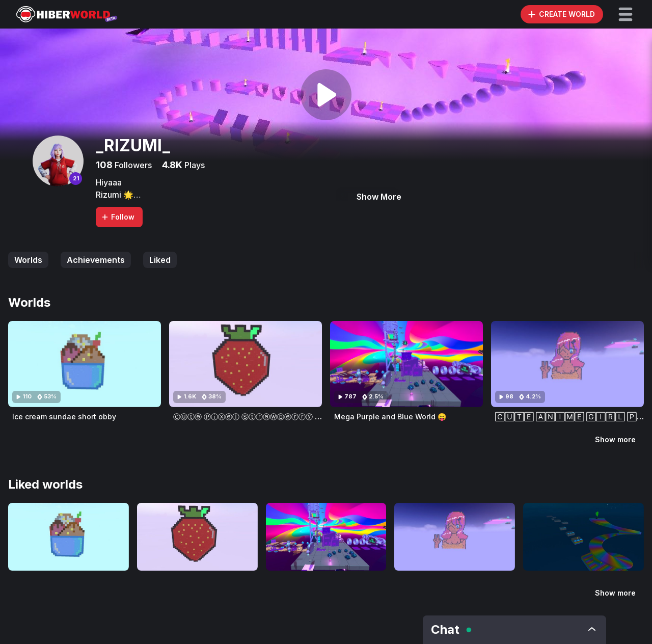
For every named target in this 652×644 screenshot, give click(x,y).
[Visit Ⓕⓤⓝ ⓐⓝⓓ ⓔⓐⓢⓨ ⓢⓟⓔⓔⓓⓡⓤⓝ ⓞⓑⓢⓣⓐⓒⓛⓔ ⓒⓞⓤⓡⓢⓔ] (583, 537)
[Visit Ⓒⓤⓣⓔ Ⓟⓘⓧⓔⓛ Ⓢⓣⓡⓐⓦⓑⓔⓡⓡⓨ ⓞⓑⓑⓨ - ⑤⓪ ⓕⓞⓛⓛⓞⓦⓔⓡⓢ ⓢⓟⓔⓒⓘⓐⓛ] (246, 364)
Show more (615, 439)
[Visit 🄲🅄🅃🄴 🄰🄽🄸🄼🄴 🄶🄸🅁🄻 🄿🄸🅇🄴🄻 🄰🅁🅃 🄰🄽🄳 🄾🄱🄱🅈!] (567, 364)
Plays (194, 165)
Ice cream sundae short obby (64, 417)
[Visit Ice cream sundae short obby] (85, 364)
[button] (626, 14)
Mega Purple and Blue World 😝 (390, 417)
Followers (132, 165)
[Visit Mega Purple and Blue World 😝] (406, 364)
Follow (118, 217)
